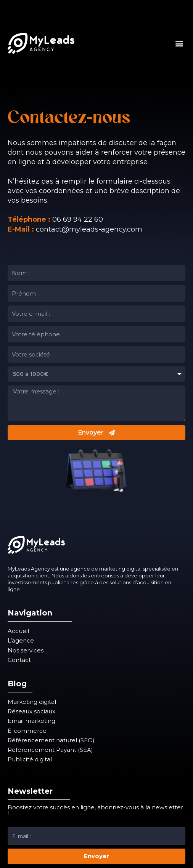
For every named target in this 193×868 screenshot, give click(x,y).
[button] (179, 43)
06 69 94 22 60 (78, 219)
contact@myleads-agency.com (89, 229)
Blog (17, 684)
